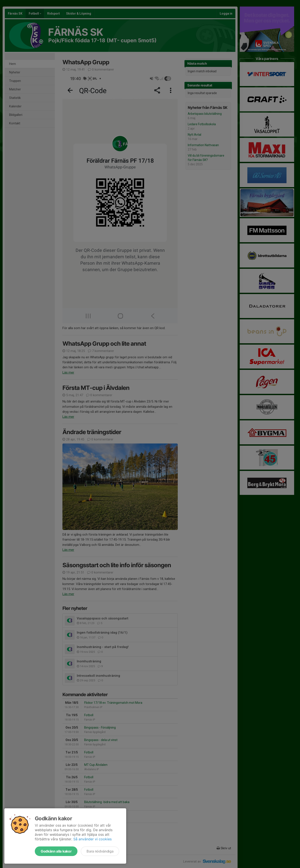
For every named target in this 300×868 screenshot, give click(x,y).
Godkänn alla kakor (56, 851)
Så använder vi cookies (92, 839)
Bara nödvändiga (100, 851)
